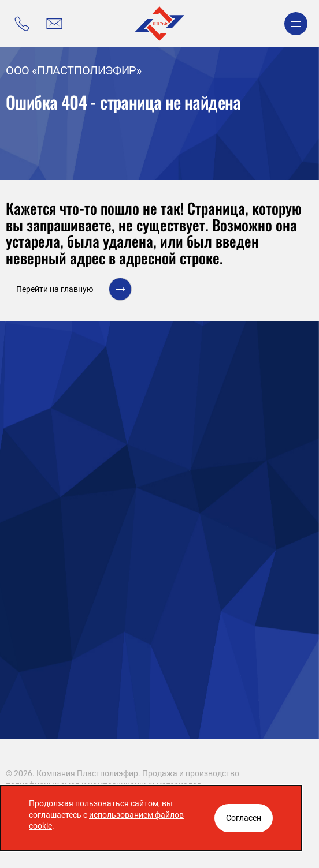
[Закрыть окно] (244, 818)
